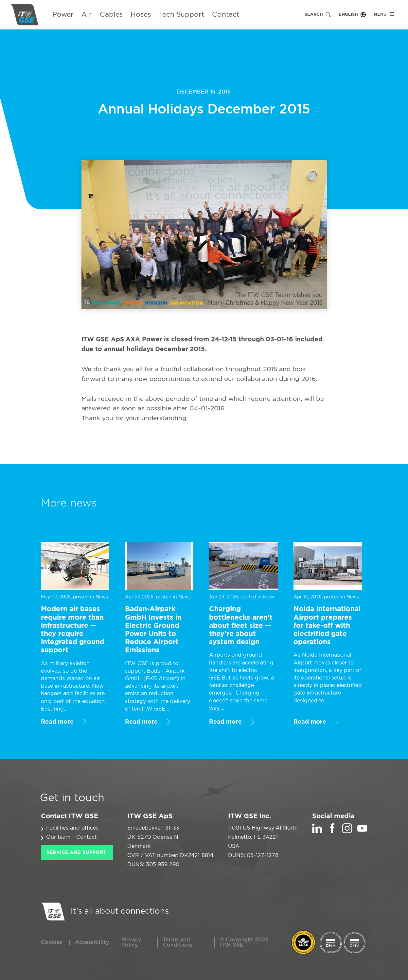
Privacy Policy (131, 942)
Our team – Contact (71, 837)
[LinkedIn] (317, 832)
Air (87, 15)
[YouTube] (362, 832)
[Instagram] (347, 832)
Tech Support (181, 15)
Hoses (141, 15)
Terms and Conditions (178, 942)
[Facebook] (332, 832)
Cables (111, 15)
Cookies (52, 942)
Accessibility (92, 942)
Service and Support (76, 852)
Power (63, 15)
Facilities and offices (72, 828)
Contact (226, 15)
